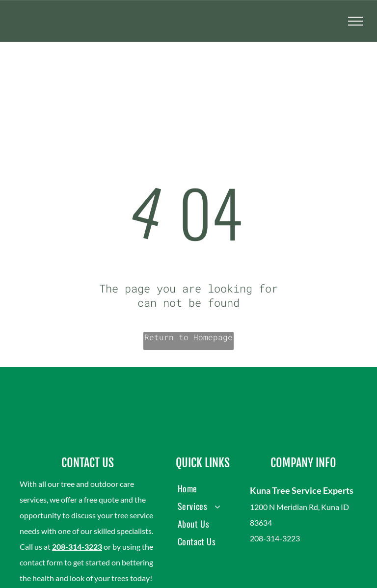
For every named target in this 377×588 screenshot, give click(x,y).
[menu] (355, 21)
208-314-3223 (77, 547)
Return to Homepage (188, 337)
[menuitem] (203, 488)
